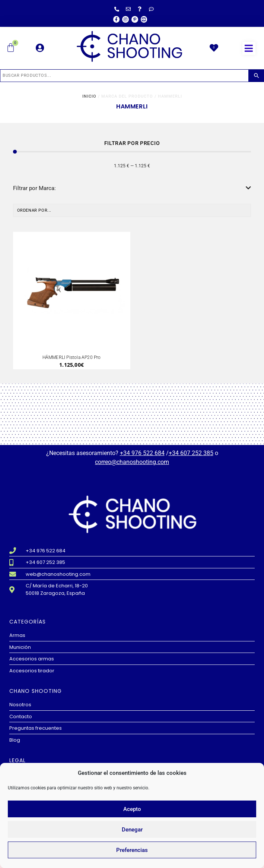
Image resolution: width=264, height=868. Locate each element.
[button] (249, 48)
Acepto (132, 809)
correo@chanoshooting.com (132, 462)
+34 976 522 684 (142, 453)
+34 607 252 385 (191, 453)
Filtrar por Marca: (132, 188)
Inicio (89, 96)
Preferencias (132, 850)
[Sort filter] (132, 211)
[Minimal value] (132, 152)
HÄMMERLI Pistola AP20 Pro (72, 357)
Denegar (132, 830)
